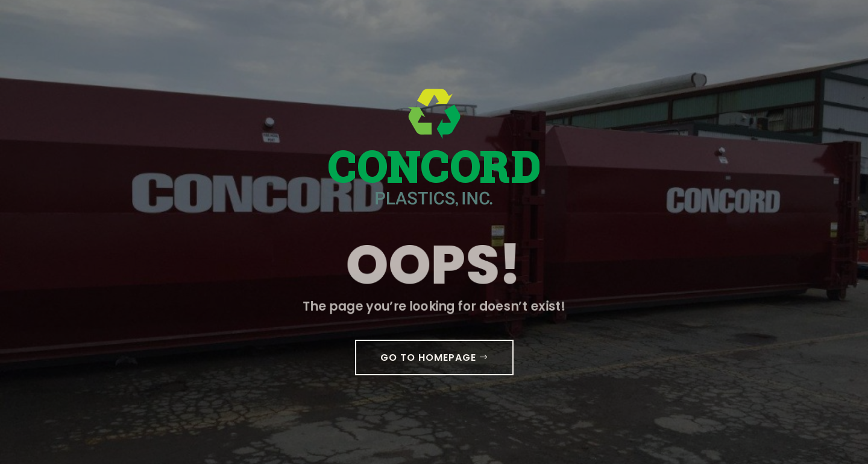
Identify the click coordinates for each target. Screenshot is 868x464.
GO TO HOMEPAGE (428, 358)
